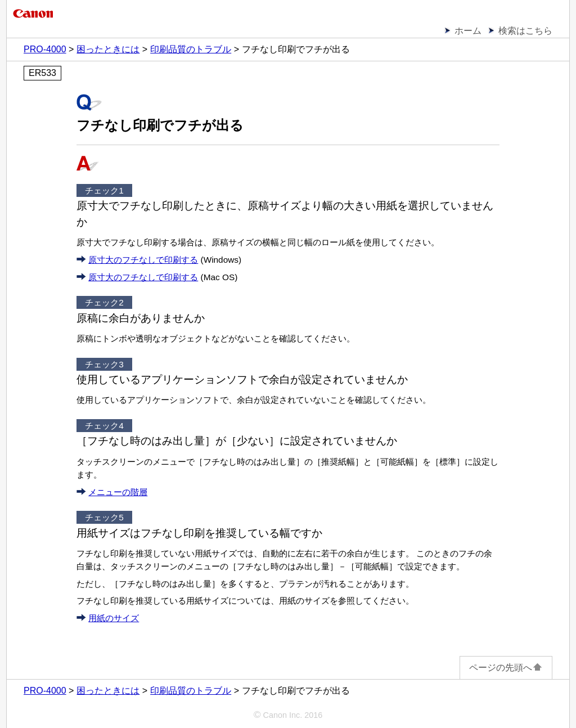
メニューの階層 (118, 492)
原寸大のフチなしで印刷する (143, 260)
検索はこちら (525, 31)
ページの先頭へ (506, 668)
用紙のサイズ (114, 618)
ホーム (468, 31)
